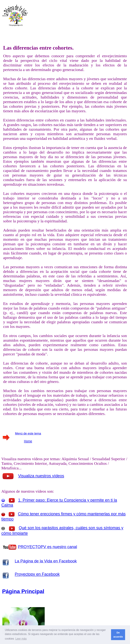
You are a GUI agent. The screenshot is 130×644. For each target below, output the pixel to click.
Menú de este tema (28, 434)
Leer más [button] (21, 639)
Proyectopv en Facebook (37, 574)
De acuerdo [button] (118, 635)
